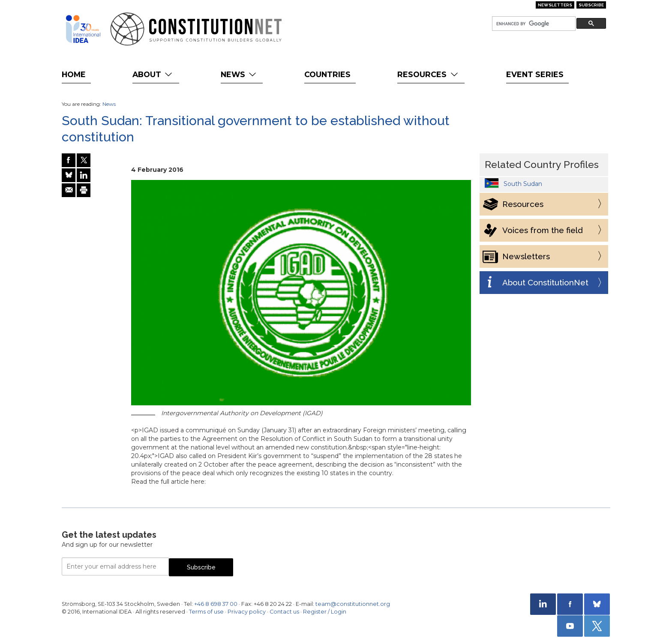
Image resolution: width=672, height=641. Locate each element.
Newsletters (555, 5)
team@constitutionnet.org (353, 604)
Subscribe (591, 5)
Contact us (284, 612)
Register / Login (325, 612)
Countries (327, 74)
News (239, 74)
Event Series (535, 74)
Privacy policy (247, 612)
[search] (533, 24)
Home (74, 74)
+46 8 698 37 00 (216, 604)
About (153, 74)
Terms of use (206, 612)
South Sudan (523, 184)
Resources (428, 74)
